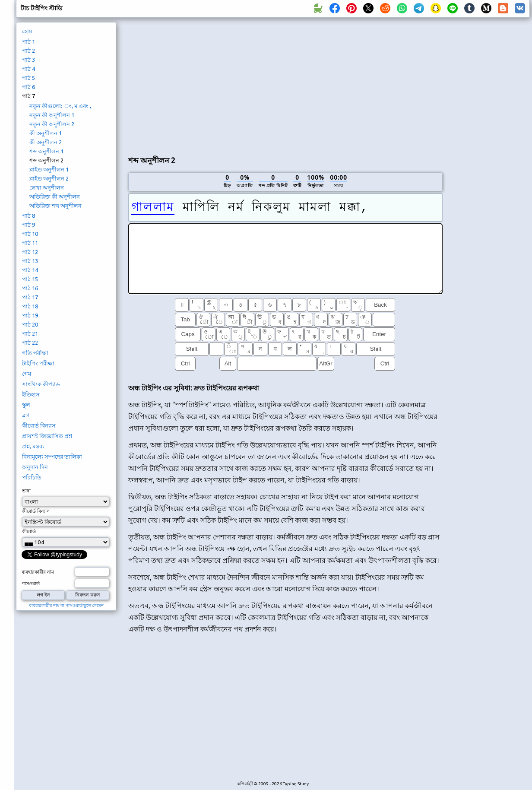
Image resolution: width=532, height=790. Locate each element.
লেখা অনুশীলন (47, 187)
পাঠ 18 (30, 306)
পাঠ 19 (30, 315)
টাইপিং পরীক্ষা (38, 363)
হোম (27, 31)
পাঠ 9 (28, 225)
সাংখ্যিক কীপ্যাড (41, 384)
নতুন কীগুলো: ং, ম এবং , (60, 106)
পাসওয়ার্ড (31, 584)
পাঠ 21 (30, 333)
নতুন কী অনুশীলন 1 (52, 115)
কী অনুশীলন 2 (46, 142)
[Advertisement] (285, 85)
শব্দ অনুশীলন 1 (46, 151)
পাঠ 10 (30, 234)
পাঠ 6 (28, 87)
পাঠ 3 (28, 60)
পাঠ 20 (30, 324)
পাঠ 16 (30, 288)
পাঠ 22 (30, 343)
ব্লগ (26, 415)
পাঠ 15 (30, 279)
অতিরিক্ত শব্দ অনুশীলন (55, 206)
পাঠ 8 (28, 216)
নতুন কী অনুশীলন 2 (52, 124)
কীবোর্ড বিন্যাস (39, 425)
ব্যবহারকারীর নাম (38, 572)
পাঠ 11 (30, 243)
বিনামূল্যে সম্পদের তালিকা (52, 457)
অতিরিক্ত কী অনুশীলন (55, 197)
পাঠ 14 (30, 270)
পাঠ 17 (30, 297)
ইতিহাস (31, 394)
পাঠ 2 (28, 51)
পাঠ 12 (30, 252)
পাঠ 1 (28, 41)
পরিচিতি (32, 477)
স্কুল (26, 405)
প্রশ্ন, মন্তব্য (33, 446)
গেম (27, 374)
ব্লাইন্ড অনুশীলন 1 (49, 169)
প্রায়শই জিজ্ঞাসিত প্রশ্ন (47, 436)
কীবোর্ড (29, 531)
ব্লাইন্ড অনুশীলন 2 (49, 178)
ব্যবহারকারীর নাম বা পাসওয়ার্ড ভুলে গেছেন (66, 605)
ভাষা (26, 491)
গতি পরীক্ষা (35, 353)
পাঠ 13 (30, 261)
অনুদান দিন (35, 467)
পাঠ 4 (28, 69)
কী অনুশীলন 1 (46, 133)
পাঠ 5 (28, 78)
